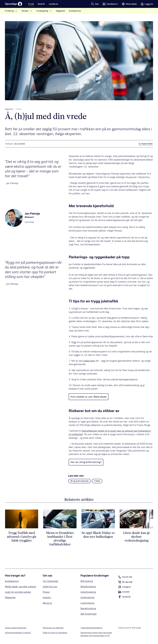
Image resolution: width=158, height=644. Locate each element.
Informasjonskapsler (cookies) (18, 633)
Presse (46, 592)
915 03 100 (125, 577)
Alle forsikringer (89, 614)
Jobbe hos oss (50, 587)
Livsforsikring (87, 603)
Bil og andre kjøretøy (80, 481)
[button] (95, 4)
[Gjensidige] (14, 4)
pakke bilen (89, 361)
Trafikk (19, 109)
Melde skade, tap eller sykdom (21, 587)
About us (47, 603)
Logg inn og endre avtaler (18, 592)
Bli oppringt (125, 582)
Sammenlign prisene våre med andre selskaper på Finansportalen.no (96, 634)
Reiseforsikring (88, 587)
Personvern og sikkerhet (53, 628)
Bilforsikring (87, 581)
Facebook (124, 597)
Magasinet (9, 109)
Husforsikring (87, 597)
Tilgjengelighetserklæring (91, 628)
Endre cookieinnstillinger (16, 628)
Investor (47, 597)
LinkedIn (124, 592)
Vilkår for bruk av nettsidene (55, 633)
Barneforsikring (88, 608)
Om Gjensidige (50, 581)
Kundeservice (12, 581)
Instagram (125, 587)
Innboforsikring (88, 592)
